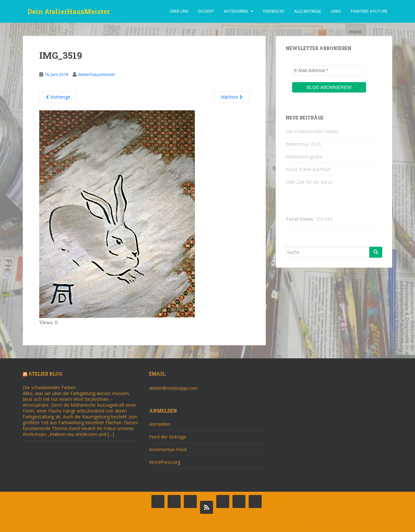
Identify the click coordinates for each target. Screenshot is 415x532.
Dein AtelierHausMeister (69, 11)
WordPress (382, 525)
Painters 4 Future (369, 11)
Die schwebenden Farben (312, 131)
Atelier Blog (45, 374)
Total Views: (301, 219)
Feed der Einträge (168, 437)
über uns (179, 11)
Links (336, 11)
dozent (206, 11)
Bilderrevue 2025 (303, 144)
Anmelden (160, 424)
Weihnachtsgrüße (304, 157)
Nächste (232, 97)
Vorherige (58, 97)
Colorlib (340, 525)
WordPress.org (165, 462)
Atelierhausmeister (97, 74)
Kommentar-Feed (168, 449)
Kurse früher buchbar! (308, 169)
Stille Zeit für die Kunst (309, 182)
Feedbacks (274, 11)
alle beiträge (308, 11)
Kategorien (236, 11)
